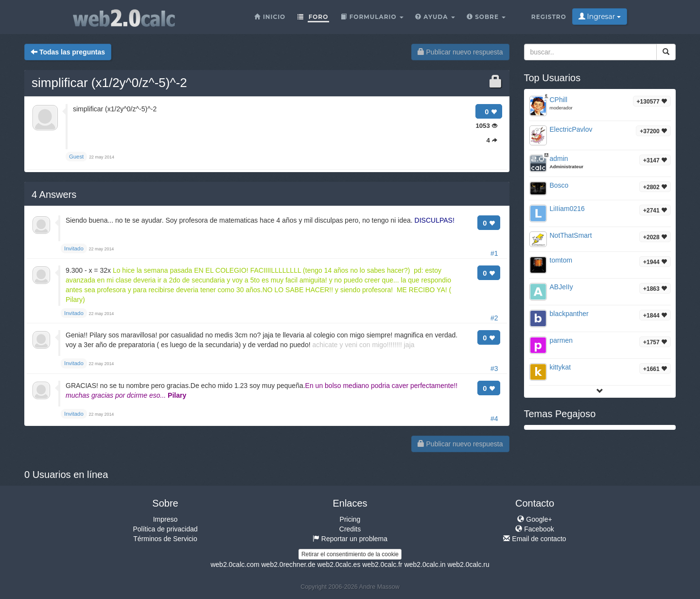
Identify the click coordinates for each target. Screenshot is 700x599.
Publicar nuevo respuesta (460, 52)
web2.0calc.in (425, 564)
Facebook (534, 529)
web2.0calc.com (235, 564)
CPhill (559, 100)
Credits (350, 529)
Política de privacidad (165, 529)
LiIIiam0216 (567, 209)
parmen (561, 340)
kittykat (560, 367)
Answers (54, 194)
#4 (494, 419)
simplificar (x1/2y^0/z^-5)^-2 (109, 83)
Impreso (166, 519)
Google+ (534, 519)
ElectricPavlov (571, 129)
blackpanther (569, 314)
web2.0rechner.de (288, 564)
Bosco (559, 185)
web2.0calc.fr (382, 564)
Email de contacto (534, 539)
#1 (494, 253)
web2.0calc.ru (468, 564)
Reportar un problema (350, 539)
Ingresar (600, 17)
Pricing (350, 519)
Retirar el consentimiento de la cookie (350, 554)
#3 (494, 369)
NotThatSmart (571, 235)
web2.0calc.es (339, 564)
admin (559, 159)
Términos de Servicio (165, 539)
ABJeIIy (561, 287)
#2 (494, 318)
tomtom (561, 260)
